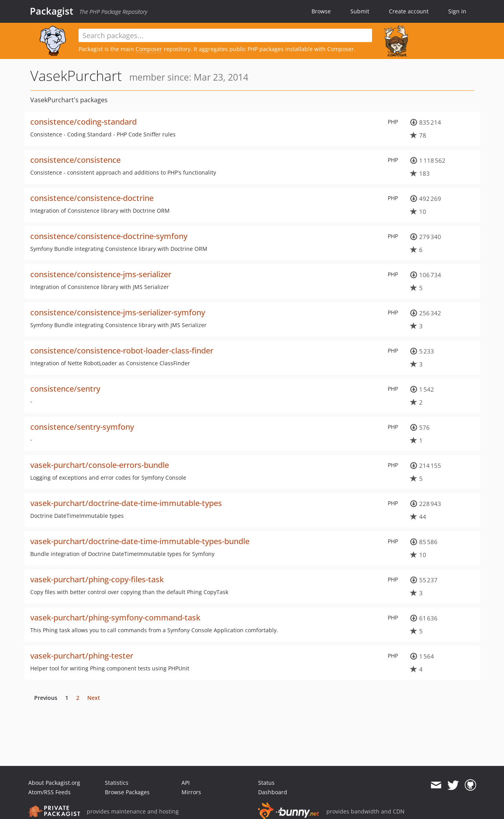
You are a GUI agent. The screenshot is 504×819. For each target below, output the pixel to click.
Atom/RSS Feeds (49, 792)
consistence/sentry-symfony (82, 427)
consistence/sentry (65, 389)
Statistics (117, 783)
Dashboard (273, 792)
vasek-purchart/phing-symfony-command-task (115, 617)
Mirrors (191, 792)
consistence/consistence (75, 160)
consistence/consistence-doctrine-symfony (109, 236)
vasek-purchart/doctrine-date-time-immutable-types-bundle (140, 541)
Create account (409, 11)
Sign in (457, 11)
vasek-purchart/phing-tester (82, 656)
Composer (149, 49)
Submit (360, 11)
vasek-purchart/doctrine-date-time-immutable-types (126, 503)
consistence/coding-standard (83, 122)
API (186, 783)
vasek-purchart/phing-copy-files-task (97, 579)
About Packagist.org (54, 783)
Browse (321, 11)
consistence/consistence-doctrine (92, 198)
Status (266, 783)
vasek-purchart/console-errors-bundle (100, 465)
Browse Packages (127, 792)
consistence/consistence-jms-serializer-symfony (118, 312)
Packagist (52, 11)
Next (94, 698)
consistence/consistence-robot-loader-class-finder (122, 351)
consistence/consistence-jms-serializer (101, 274)
